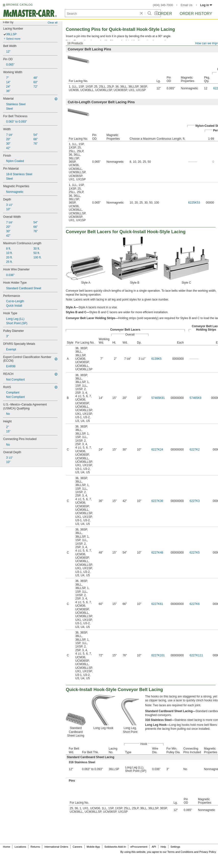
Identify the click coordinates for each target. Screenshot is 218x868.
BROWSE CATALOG (19, 5)
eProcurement (139, 847)
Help (163, 847)
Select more (13, 39)
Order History (196, 14)
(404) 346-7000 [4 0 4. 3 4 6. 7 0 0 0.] (163, 5)
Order (165, 14)
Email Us (186, 5)
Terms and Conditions (180, 852)
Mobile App (93, 847)
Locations (20, 847)
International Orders (56, 847)
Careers (77, 847)
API (154, 847)
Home (6, 847)
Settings (175, 847)
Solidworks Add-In (115, 847)
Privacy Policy (208, 852)
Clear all (53, 23)
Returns (35, 847)
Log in (206, 5)
